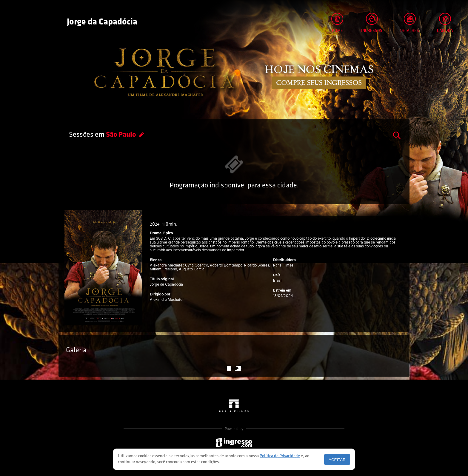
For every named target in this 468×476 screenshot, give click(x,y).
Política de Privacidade (280, 456)
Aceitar (337, 460)
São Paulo (122, 135)
